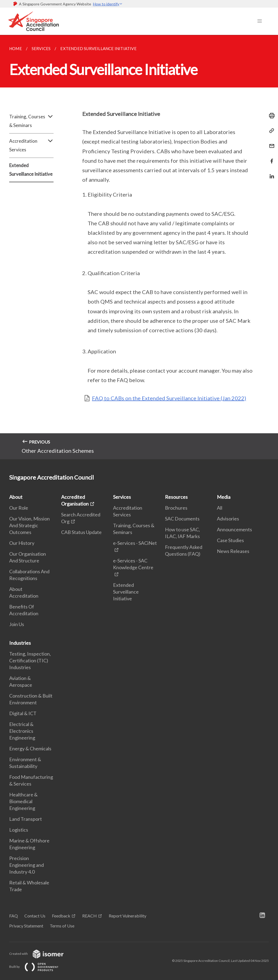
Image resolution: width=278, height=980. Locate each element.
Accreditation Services (31, 145)
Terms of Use (62, 926)
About (16, 497)
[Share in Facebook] (270, 158)
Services (122, 497)
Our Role (19, 508)
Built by (38, 967)
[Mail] (270, 143)
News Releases (233, 551)
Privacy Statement (26, 926)
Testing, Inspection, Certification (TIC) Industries (30, 660)
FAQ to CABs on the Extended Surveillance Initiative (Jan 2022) (169, 398)
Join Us (17, 624)
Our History (22, 543)
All (220, 508)
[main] (139, 247)
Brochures (176, 508)
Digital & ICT (23, 713)
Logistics (19, 830)
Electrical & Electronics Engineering (22, 731)
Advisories (228, 519)
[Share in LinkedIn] (270, 173)
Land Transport (26, 819)
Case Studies (230, 540)
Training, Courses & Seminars (31, 121)
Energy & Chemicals (30, 748)
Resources (176, 497)
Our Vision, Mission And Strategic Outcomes (29, 525)
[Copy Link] (270, 131)
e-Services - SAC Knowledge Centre (133, 564)
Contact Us (35, 916)
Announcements (234, 529)
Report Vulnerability (128, 916)
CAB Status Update (81, 532)
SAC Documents (182, 519)
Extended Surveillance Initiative (31, 170)
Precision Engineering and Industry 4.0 (27, 865)
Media (224, 497)
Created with (41, 954)
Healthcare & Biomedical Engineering (23, 801)
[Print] (270, 116)
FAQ (14, 916)
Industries (20, 643)
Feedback (61, 916)
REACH (90, 916)
